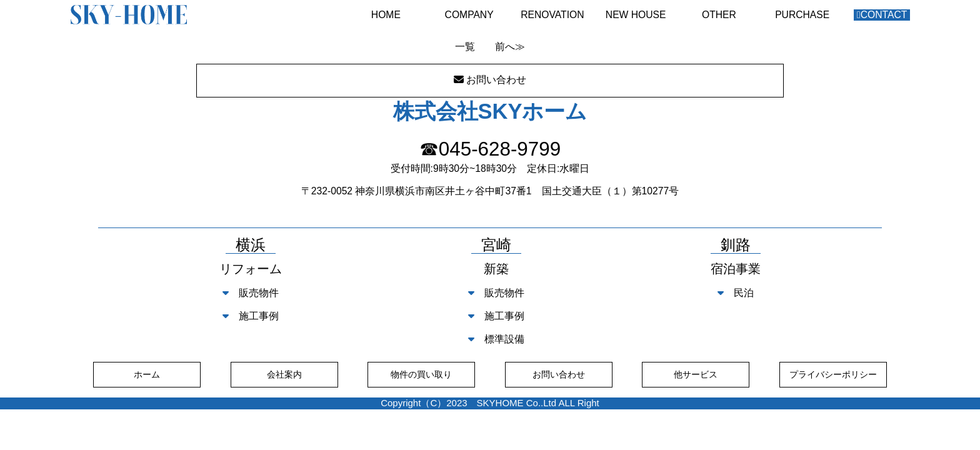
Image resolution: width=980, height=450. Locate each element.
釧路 (736, 246)
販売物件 (251, 293)
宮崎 (496, 246)
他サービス (696, 374)
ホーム (147, 374)
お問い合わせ (559, 374)
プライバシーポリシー (833, 374)
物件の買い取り (421, 374)
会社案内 (284, 374)
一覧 (465, 47)
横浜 (251, 246)
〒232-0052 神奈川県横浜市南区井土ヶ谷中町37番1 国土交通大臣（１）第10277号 (490, 191)
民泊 (736, 293)
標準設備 (496, 339)
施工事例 (251, 316)
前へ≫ (510, 47)
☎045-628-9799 (490, 149)
